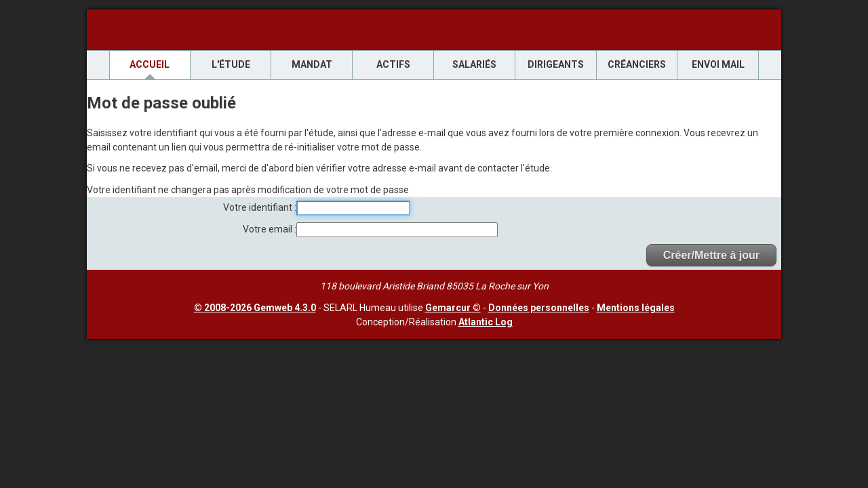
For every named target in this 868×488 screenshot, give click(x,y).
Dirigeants (556, 64)
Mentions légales (636, 308)
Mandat (312, 64)
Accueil (150, 64)
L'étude (231, 64)
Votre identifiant (259, 207)
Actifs (393, 64)
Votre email (269, 229)
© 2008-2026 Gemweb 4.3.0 (255, 308)
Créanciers (637, 64)
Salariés (474, 64)
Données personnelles (539, 308)
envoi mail (718, 64)
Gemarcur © (453, 308)
